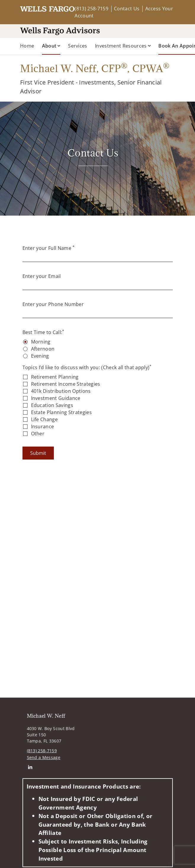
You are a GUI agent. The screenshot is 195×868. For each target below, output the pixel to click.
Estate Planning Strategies (61, 412)
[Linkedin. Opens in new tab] (30, 767)
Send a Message (44, 757)
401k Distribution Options (61, 391)
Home (27, 46)
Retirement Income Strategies (66, 384)
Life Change (45, 419)
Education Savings (52, 405)
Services (78, 46)
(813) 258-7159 (91, 9)
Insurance (43, 426)
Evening (40, 356)
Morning (41, 342)
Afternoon (43, 349)
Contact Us (127, 9)
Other (38, 434)
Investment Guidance (56, 398)
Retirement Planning (55, 377)
